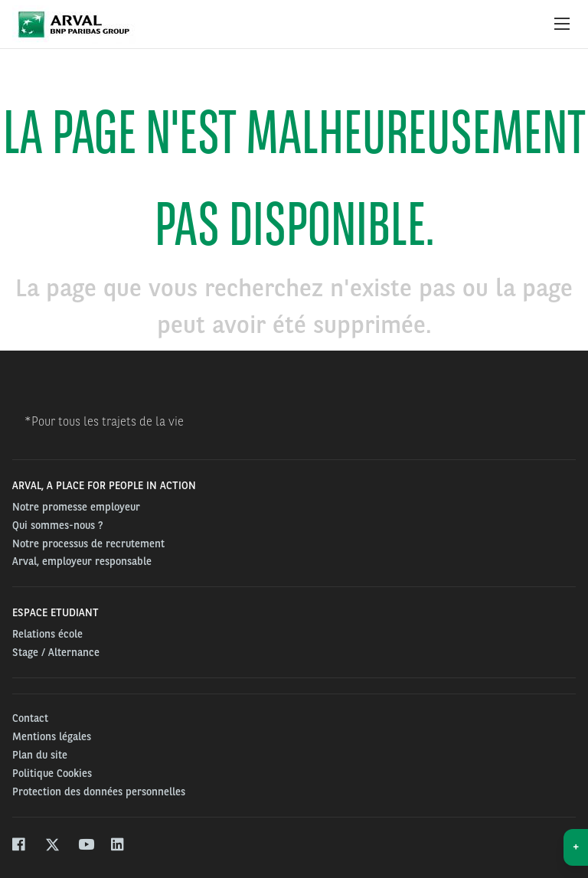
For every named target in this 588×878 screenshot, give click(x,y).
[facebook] (20, 846)
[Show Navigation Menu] (562, 24)
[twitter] (52, 846)
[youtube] (85, 846)
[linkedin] (118, 846)
